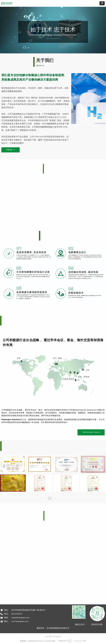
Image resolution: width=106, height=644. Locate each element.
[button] (102, 3)
